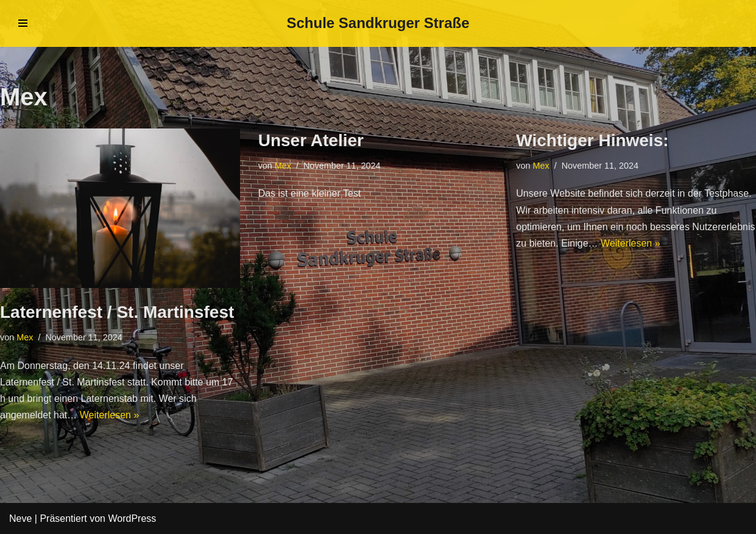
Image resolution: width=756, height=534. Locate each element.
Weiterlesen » (110, 415)
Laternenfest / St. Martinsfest (117, 312)
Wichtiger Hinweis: (592, 140)
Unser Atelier (311, 140)
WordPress (132, 518)
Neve (20, 518)
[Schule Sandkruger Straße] (378, 23)
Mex (25, 337)
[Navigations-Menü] (23, 23)
